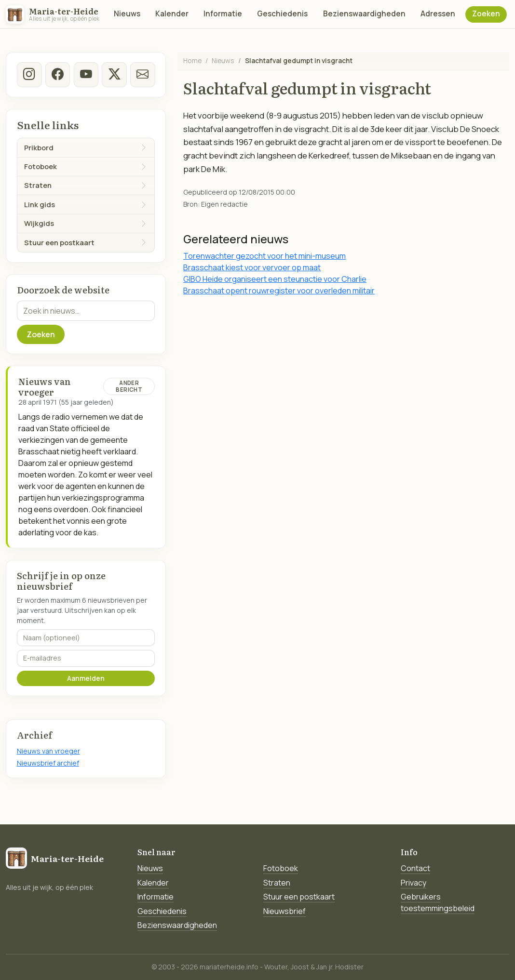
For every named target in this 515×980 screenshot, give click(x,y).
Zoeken (486, 14)
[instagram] (29, 75)
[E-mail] (143, 75)
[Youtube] (86, 75)
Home (192, 60)
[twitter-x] (114, 75)
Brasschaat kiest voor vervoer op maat (252, 267)
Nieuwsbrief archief (48, 763)
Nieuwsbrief (285, 911)
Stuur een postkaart (299, 897)
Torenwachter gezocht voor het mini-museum (264, 256)
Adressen (438, 14)
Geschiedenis (282, 14)
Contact (415, 868)
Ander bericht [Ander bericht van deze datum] (129, 386)
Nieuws (127, 14)
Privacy (413, 883)
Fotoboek (281, 868)
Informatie (223, 14)
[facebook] (57, 75)
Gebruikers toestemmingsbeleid (438, 902)
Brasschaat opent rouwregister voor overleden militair (279, 291)
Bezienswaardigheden (364, 14)
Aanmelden (86, 678)
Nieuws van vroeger (48, 751)
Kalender (172, 14)
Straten (277, 883)
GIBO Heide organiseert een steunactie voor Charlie (275, 279)
